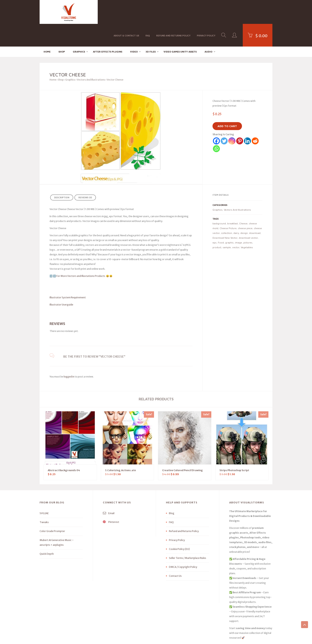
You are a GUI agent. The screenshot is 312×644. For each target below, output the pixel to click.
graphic (229, 220)
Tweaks (44, 500)
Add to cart (227, 104)
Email (109, 491)
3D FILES (151, 29)
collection (227, 210)
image (238, 220)
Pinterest (111, 500)
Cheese (243, 201)
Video (134, 29)
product (217, 225)
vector (236, 225)
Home (47, 29)
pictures (248, 220)
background (219, 201)
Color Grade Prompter (52, 509)
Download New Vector (225, 215)
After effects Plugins (108, 29)
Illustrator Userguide (61, 282)
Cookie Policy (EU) (179, 527)
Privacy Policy (206, 12)
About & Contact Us (126, 12)
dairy (236, 210)
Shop (62, 29)
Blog (172, 491)
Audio (208, 29)
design (244, 210)
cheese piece (245, 206)
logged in (69, 354)
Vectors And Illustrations (91, 57)
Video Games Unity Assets (180, 29)
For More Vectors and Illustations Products (81, 253)
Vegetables (247, 225)
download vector (248, 215)
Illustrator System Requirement (68, 275)
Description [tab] (62, 175)
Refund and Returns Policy (173, 12)
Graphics (79, 29)
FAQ (148, 12)
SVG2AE (44, 491)
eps (214, 220)
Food (221, 220)
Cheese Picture (228, 206)
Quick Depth (47, 531)
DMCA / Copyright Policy (183, 544)
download (255, 210)
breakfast (233, 201)
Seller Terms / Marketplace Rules (188, 536)
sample (227, 225)
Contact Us (175, 553)
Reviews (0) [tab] (85, 175)
